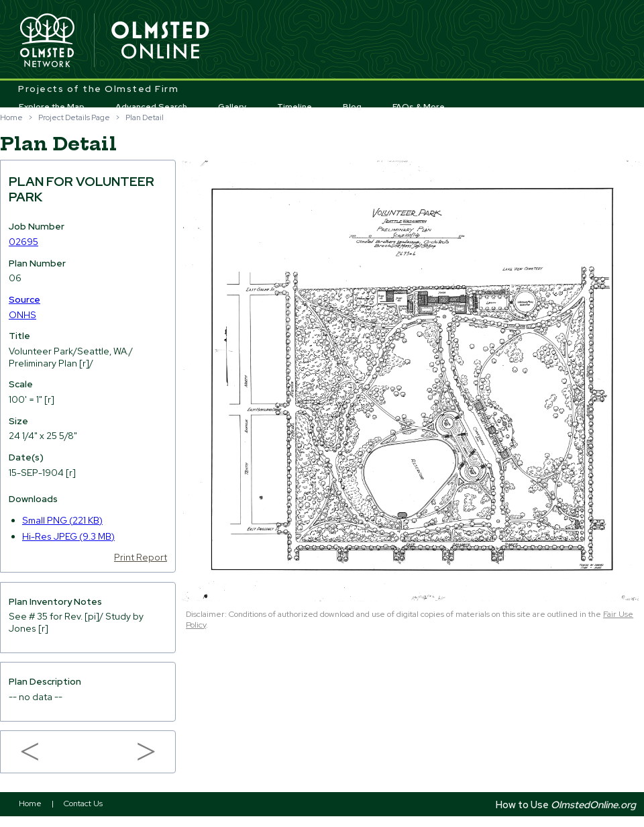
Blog (352, 107)
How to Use (566, 805)
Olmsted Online (161, 41)
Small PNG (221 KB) (62, 520)
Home (11, 117)
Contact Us (83, 804)
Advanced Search (151, 107)
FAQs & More (419, 107)
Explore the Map (52, 107)
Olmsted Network (47, 41)
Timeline (294, 107)
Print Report (141, 557)
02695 (23, 242)
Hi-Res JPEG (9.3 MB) (68, 536)
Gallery (232, 107)
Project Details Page (74, 117)
